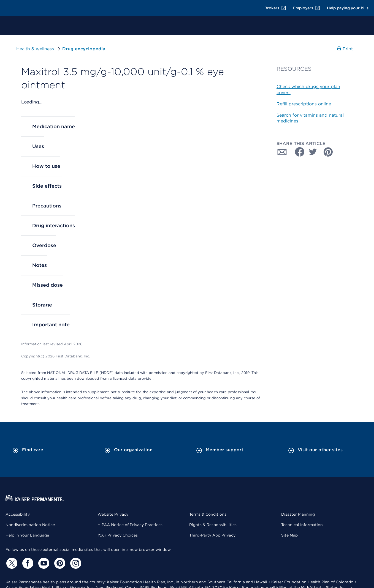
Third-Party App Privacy (212, 535)
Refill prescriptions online (304, 104)
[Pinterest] (59, 563)
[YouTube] (43, 563)
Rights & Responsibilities (213, 525)
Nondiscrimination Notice (30, 525)
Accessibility (18, 514)
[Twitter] (11, 563)
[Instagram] (75, 563)
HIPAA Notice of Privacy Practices (130, 525)
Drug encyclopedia (84, 49)
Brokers (275, 8)
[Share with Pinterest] (328, 152)
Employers (307, 8)
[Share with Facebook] (297, 152)
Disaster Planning (298, 514)
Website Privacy (113, 514)
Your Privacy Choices (118, 535)
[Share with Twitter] (313, 152)
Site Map (289, 535)
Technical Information (302, 525)
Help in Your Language (27, 535)
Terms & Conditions (208, 514)
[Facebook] (27, 563)
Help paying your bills (348, 8)
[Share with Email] (282, 152)
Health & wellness (35, 49)
